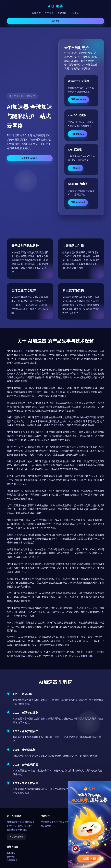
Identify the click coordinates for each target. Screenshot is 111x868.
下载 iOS (75, 168)
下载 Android (78, 202)
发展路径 (62, 13)
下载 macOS (77, 134)
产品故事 (49, 13)
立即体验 (55, 21)
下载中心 (75, 13)
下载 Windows (79, 99)
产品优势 (45, 822)
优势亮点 (36, 13)
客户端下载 (46, 826)
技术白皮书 (55, 822)
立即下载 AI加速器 (30, 158)
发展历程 (64, 822)
